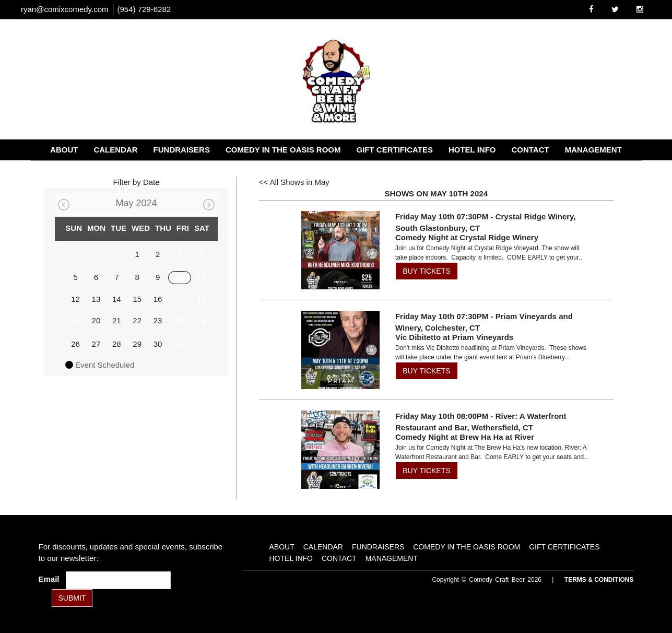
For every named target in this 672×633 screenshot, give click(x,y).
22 (137, 320)
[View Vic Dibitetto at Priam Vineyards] (337, 350)
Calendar (115, 150)
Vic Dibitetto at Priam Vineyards (454, 337)
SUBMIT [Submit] (72, 598)
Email (51, 579)
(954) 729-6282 (144, 9)
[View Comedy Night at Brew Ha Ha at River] (337, 450)
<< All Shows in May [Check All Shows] (294, 182)
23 (158, 320)
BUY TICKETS (426, 271)
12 (75, 299)
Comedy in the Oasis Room (283, 150)
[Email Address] (118, 580)
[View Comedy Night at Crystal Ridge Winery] (337, 250)
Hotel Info (472, 150)
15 (137, 299)
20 (96, 320)
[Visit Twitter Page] (615, 9)
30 (158, 344)
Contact (530, 150)
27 (96, 344)
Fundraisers (182, 150)
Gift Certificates (395, 150)
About (64, 150)
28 (117, 344)
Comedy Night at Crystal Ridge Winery (467, 237)
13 (96, 299)
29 (137, 344)
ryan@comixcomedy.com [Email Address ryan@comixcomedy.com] (65, 9)
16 (158, 299)
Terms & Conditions (599, 580)
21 (117, 320)
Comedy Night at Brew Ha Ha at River (465, 437)
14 (117, 299)
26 (75, 344)
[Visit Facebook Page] (591, 9)
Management (593, 150)
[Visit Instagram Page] (640, 9)
